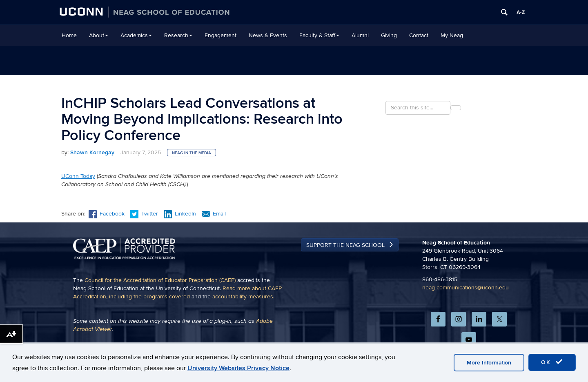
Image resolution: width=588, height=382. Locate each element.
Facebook (107, 214)
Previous (76, 239)
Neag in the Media (192, 153)
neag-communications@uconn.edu (465, 317)
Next (350, 239)
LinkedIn (180, 214)
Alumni (360, 35)
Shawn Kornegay (92, 152)
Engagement (220, 35)
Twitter (145, 214)
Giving (389, 35)
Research (178, 35)
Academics (136, 35)
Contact (419, 35)
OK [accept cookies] (552, 362)
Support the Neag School (345, 274)
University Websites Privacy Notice (238, 368)
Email (214, 214)
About (99, 35)
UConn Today (78, 176)
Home (69, 35)
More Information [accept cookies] (489, 363)
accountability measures (243, 326)
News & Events (268, 35)
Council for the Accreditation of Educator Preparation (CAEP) (160, 310)
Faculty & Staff (319, 35)
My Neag (452, 35)
